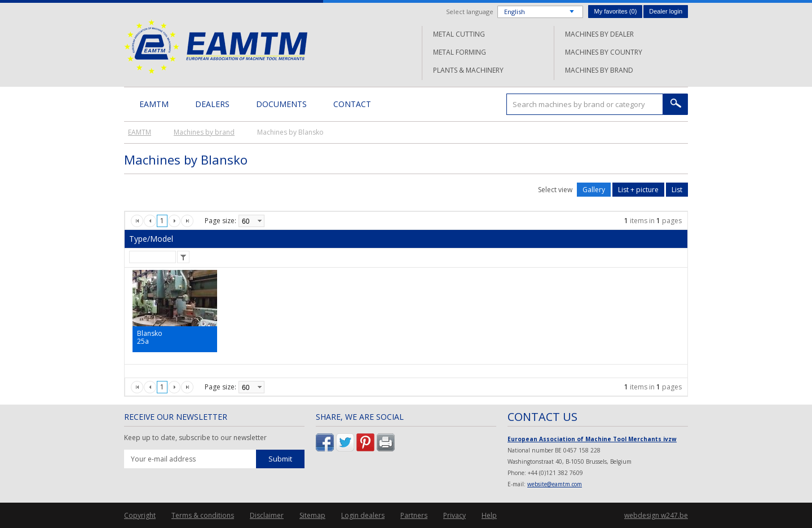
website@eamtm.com (555, 484)
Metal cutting (459, 34)
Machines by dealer (599, 34)
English (515, 12)
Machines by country (604, 52)
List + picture (638, 190)
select (259, 221)
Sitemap (312, 515)
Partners (414, 515)
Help (489, 515)
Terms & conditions (203, 515)
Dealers (212, 104)
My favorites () (615, 11)
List (677, 190)
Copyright (140, 515)
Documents (281, 104)
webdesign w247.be (656, 515)
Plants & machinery (468, 70)
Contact (352, 104)
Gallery (594, 190)
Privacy (454, 515)
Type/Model (151, 239)
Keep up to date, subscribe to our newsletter (195, 438)
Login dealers (363, 515)
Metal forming (460, 52)
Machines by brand (599, 70)
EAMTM (216, 46)
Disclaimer (267, 515)
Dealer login (666, 11)
